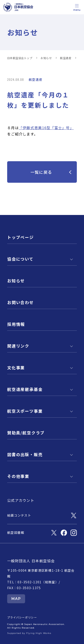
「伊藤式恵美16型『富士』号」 (46, 128)
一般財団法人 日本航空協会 (31, 561)
